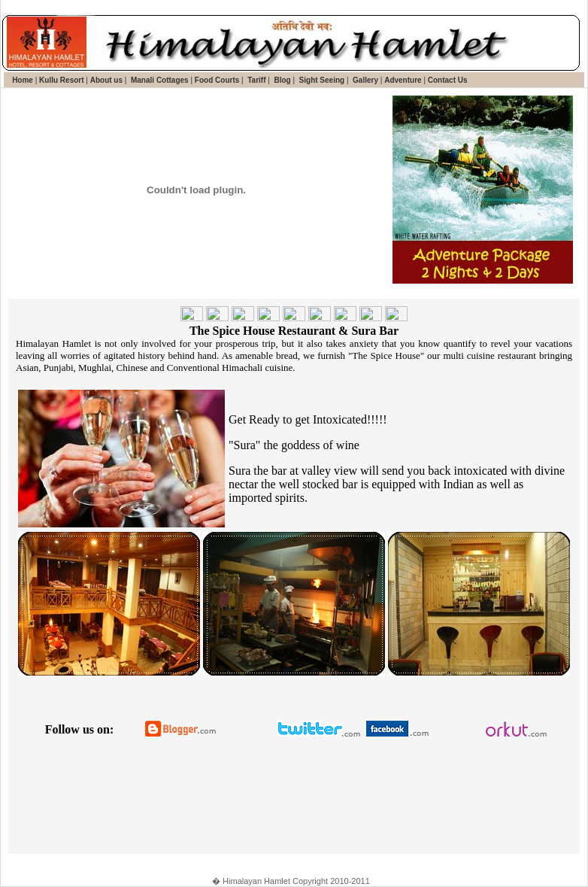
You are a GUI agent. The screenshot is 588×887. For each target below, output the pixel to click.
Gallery (364, 80)
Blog (282, 80)
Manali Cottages (158, 80)
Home (23, 80)
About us (106, 80)
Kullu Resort (61, 80)
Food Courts (216, 80)
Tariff (255, 80)
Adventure (403, 80)
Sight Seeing (321, 80)
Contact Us (448, 80)
